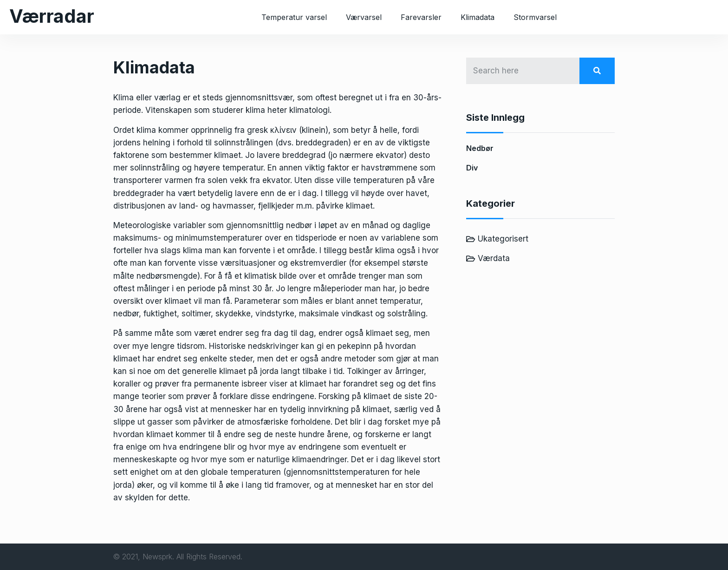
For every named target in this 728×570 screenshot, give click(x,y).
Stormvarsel (535, 17)
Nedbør (480, 148)
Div (472, 168)
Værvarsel (364, 17)
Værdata (494, 258)
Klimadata (478, 17)
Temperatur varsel (294, 17)
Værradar (52, 16)
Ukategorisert (503, 239)
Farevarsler (421, 17)
